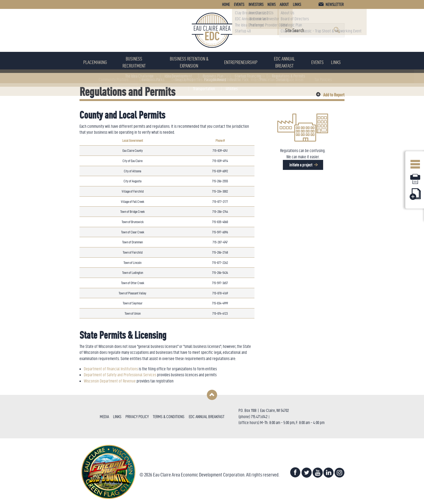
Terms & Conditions (169, 414)
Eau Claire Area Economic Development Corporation (212, 30)
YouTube (317, 470)
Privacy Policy (137, 414)
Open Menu (415, 163)
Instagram (340, 470)
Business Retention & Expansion (190, 61)
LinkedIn (329, 470)
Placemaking (95, 61)
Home (226, 4)
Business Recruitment (134, 61)
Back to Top (212, 392)
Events (320, 61)
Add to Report (334, 91)
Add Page (415, 194)
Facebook (295, 470)
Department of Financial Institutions (111, 366)
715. (254, 414)
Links (337, 61)
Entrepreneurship (244, 61)
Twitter (306, 470)
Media (104, 414)
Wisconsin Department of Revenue (110, 378)
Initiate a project (301, 162)
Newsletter (335, 4)
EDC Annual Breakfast (287, 61)
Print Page (415, 179)
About (284, 4)
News (271, 4)
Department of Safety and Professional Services (120, 372)
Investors (256, 4)
